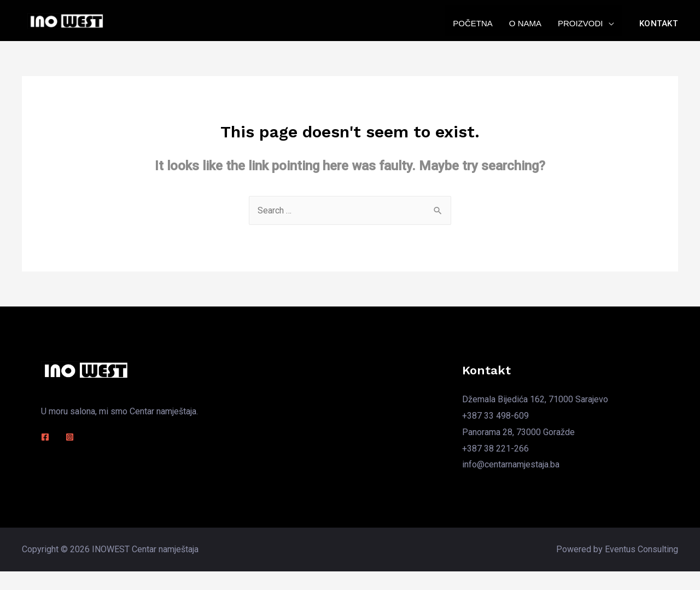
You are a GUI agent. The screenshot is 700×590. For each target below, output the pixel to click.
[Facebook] (45, 437)
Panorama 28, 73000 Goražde (518, 432)
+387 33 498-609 (495, 416)
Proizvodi (581, 23)
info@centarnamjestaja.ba (511, 464)
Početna (473, 23)
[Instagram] (70, 437)
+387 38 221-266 (495, 449)
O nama (525, 23)
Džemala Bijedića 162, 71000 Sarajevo (535, 399)
